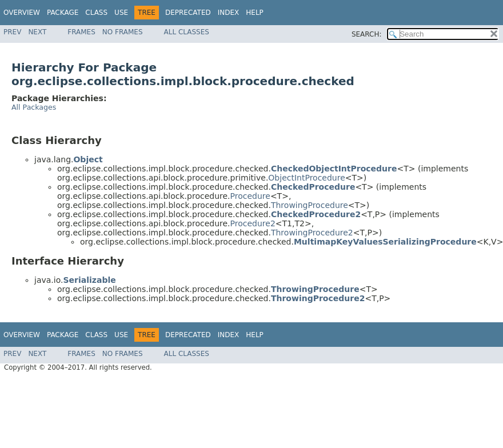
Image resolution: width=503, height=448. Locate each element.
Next (37, 32)
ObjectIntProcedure (306, 178)
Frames (81, 32)
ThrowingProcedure (310, 205)
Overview (22, 13)
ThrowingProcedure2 (312, 233)
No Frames (123, 32)
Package (63, 13)
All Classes (187, 32)
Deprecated (188, 13)
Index (229, 13)
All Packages (34, 107)
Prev (12, 32)
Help (255, 13)
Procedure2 (253, 223)
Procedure (250, 196)
